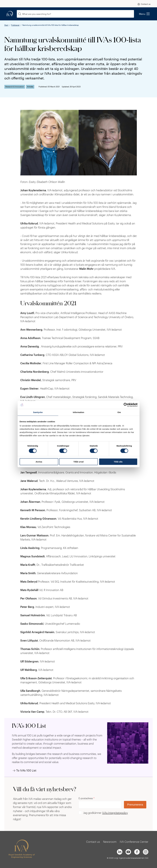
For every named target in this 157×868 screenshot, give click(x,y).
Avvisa (39, 462)
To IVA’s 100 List (26, 770)
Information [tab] (79, 412)
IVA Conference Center (134, 842)
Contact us (146, 4)
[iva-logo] (10, 14)
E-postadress (87, 798)
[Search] (20, 14)
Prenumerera (135, 805)
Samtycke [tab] (38, 412)
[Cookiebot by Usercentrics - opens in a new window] (126, 405)
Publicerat (15, 25)
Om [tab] (119, 412)
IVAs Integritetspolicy (115, 813)
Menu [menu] (144, 14)
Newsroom (110, 842)
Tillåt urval (78, 462)
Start (6, 25)
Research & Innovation (15, 87)
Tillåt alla (118, 462)
